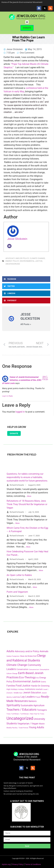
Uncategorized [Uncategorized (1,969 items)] (20, 718)
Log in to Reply (7, 396)
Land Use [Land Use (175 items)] (16, 697)
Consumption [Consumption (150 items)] (44, 669)
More (29, 496)
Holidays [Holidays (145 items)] (21, 689)
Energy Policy (12, 261)
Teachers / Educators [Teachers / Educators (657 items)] (21, 710)
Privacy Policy (18, 864)
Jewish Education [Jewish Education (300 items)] (32, 693)
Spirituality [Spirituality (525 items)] (13, 705)
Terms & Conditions (33, 864)
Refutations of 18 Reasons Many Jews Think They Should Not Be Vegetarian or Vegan (27, 504)
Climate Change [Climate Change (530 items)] (17, 665)
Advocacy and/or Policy (17, 258)
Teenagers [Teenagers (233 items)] (42, 710)
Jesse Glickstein (17, 239)
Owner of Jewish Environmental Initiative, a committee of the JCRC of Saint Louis (22, 380)
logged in (20, 412)
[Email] (9, 246)
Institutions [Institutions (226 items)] (30, 689)
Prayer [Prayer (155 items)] (38, 697)
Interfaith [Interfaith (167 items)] (39, 689)
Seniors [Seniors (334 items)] (32, 701)
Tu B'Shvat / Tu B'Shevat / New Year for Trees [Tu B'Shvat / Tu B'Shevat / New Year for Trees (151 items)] (28, 714)
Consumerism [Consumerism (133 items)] (34, 670)
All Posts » (26, 324)
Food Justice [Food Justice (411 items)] (23, 686)
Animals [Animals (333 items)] (44, 651)
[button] (27, 22)
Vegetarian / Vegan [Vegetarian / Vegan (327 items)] (28, 724)
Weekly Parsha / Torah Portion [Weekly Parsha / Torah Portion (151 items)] (17, 728)
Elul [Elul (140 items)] (38, 678)
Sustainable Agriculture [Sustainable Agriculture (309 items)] (33, 705)
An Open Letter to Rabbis (19, 575)
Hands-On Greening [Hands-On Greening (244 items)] (40, 686)
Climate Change (37, 258)
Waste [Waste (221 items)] (42, 724)
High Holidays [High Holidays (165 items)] (12, 689)
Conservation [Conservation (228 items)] (22, 669)
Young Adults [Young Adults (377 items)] (37, 727)
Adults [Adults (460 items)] (10, 651)
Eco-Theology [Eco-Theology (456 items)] (27, 677)
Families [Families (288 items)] (11, 686)
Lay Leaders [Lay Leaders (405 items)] (28, 697)
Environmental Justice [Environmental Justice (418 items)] (27, 681)
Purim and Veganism (17, 592)
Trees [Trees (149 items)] (9, 714)
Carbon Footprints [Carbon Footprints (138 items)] (13, 656)
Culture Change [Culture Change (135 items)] (12, 674)
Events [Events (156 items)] (43, 682)
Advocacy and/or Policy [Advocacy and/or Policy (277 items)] (27, 651)
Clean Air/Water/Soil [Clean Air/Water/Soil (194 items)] (28, 656)
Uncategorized (13, 264)
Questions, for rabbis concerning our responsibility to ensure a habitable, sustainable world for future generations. (27, 477)
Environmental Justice (31, 261)
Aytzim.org (6, 864)
